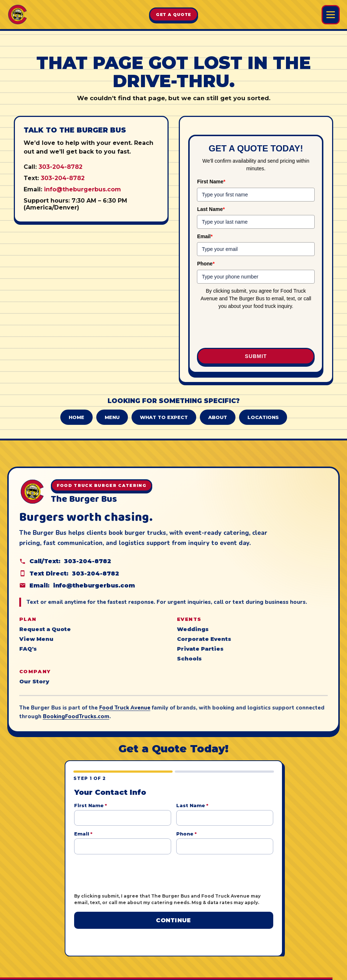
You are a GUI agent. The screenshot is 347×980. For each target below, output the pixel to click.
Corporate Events (204, 639)
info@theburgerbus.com (82, 189)
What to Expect (164, 417)
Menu (112, 417)
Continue (173, 920)
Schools (189, 659)
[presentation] (256, 329)
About (218, 417)
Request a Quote (45, 629)
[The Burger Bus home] (17, 15)
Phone (206, 264)
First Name (211, 182)
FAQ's (28, 649)
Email (205, 236)
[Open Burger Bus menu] (331, 15)
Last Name (211, 209)
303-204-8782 (60, 167)
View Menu (36, 639)
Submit (256, 356)
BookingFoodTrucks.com (76, 716)
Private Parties (200, 649)
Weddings (193, 629)
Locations (263, 417)
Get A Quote (174, 15)
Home (76, 417)
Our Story (34, 682)
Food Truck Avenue (125, 708)
